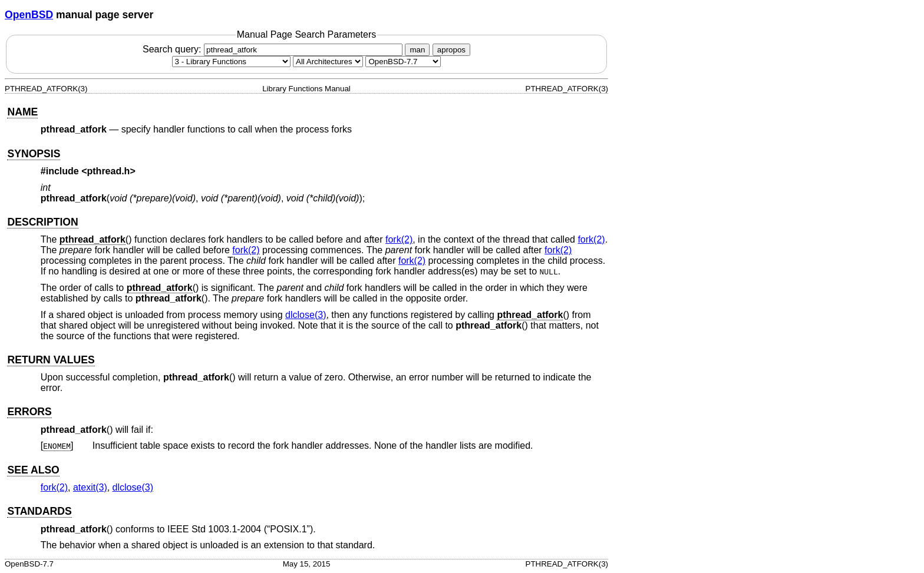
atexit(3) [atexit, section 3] (90, 487)
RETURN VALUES (51, 360)
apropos (451, 50)
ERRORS (29, 412)
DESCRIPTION (42, 222)
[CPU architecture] (328, 62)
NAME (22, 112)
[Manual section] (231, 62)
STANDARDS (39, 511)
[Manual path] (403, 62)
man (417, 50)
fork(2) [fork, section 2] (399, 239)
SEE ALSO (33, 470)
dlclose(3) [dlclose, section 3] (306, 315)
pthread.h (109, 171)
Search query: (274, 49)
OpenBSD (29, 15)
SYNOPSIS (34, 154)
